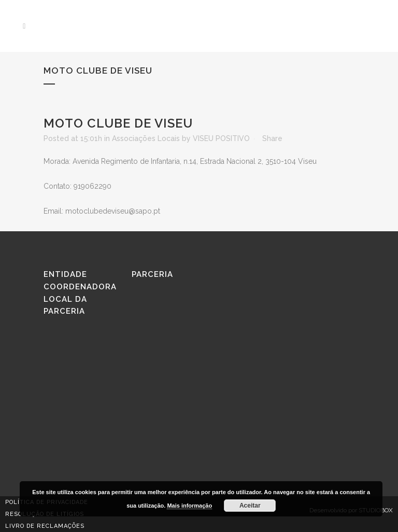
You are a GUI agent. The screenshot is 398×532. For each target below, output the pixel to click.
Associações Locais (146, 138)
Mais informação (189, 506)
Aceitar (250, 506)
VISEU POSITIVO (221, 138)
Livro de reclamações (45, 526)
